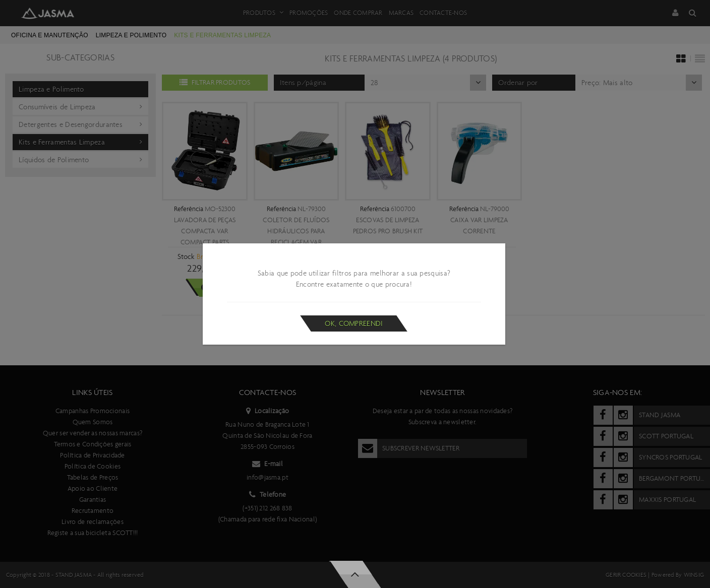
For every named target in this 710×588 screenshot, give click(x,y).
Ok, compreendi (354, 323)
